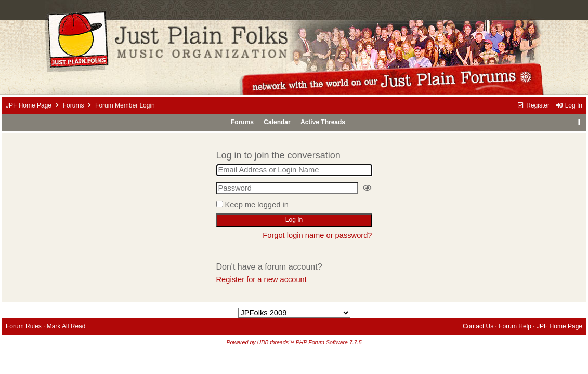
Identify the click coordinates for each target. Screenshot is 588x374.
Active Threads (323, 122)
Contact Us (478, 326)
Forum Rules (24, 326)
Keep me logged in (257, 205)
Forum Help (515, 326)
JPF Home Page (29, 105)
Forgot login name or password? (317, 235)
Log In (569, 105)
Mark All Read (66, 326)
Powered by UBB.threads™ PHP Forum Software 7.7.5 (294, 342)
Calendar (277, 122)
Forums (74, 105)
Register (533, 105)
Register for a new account (262, 279)
